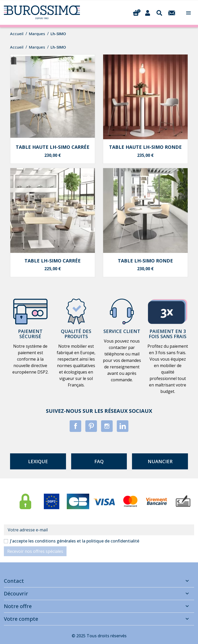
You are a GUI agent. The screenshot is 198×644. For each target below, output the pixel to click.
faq (99, 461)
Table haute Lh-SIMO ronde (145, 147)
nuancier (160, 461)
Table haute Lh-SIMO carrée (53, 147)
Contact (14, 581)
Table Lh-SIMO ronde (145, 261)
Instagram (107, 426)
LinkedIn (123, 426)
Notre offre (18, 606)
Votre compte (21, 619)
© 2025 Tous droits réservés (99, 636)
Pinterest (91, 426)
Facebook (75, 426)
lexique (38, 461)
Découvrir (16, 593)
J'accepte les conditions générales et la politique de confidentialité (75, 541)
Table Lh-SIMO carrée (53, 261)
